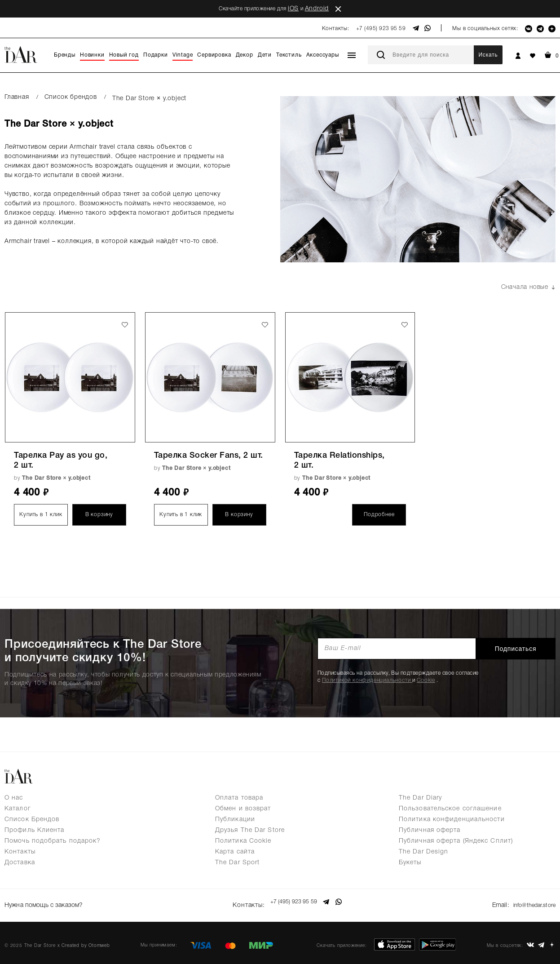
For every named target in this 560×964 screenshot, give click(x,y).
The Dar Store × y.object (56, 478)
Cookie (426, 680)
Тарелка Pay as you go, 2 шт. (61, 460)
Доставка (20, 863)
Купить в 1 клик (41, 515)
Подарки (156, 55)
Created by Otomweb (86, 940)
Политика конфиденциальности (452, 820)
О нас (14, 798)
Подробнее (379, 515)
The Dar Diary (420, 798)
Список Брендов (32, 820)
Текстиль (289, 55)
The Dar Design (423, 852)
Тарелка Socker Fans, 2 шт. (209, 455)
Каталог (18, 809)
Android (317, 9)
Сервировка (214, 55)
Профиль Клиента (35, 830)
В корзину (99, 515)
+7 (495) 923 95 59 (381, 29)
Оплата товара (239, 798)
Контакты (20, 852)
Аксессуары (323, 55)
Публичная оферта (430, 830)
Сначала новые (528, 287)
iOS (293, 9)
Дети (265, 55)
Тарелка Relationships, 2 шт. (340, 460)
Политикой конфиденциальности (367, 680)
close (338, 9)
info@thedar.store (531, 902)
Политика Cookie (243, 841)
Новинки (92, 55)
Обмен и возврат (243, 809)
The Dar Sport (237, 863)
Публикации (235, 820)
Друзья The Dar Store (250, 830)
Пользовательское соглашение (450, 809)
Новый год (124, 55)
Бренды (65, 55)
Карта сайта (235, 852)
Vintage (183, 55)
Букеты (410, 863)
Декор (245, 55)
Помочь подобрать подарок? (53, 841)
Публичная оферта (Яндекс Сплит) (456, 841)
